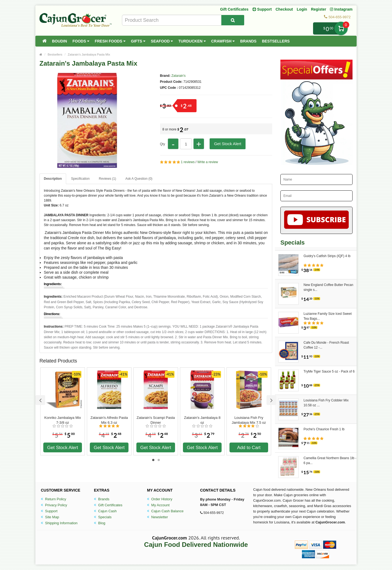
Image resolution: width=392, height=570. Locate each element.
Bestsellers (276, 41)
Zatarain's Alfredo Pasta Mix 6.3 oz (109, 420)
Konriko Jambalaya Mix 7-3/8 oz (63, 420)
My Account (158, 505)
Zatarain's (179, 76)
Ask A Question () (139, 179)
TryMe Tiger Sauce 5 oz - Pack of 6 (329, 371)
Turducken (192, 41)
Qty (163, 144)
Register (318, 9)
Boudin (59, 41)
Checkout (284, 9)
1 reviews (188, 162)
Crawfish (223, 41)
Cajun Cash (105, 511)
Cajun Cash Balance (165, 511)
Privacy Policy (54, 505)
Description (53, 179)
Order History (160, 499)
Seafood (162, 41)
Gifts (138, 41)
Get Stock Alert (228, 144)
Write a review (208, 162)
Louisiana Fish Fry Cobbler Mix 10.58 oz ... (326, 403)
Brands (248, 41)
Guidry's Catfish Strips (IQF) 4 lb (327, 256)
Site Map (50, 517)
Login (302, 9)
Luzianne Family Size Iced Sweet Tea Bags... (328, 316)
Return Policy (53, 499)
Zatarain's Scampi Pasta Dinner (156, 420)
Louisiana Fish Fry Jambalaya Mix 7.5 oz (249, 420)
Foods (81, 41)
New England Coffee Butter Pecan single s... (328, 287)
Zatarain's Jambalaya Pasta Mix (89, 54)
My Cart (341, 28)
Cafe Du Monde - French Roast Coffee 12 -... (326, 345)
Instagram (341, 9)
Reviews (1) (107, 179)
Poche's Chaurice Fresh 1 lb (324, 429)
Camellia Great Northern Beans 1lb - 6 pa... (330, 461)
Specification (80, 179)
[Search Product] (233, 20)
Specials (103, 517)
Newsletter (157, 517)
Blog (100, 523)
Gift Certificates (234, 9)
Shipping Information (59, 523)
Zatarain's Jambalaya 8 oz (202, 420)
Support (49, 511)
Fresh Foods (110, 41)
